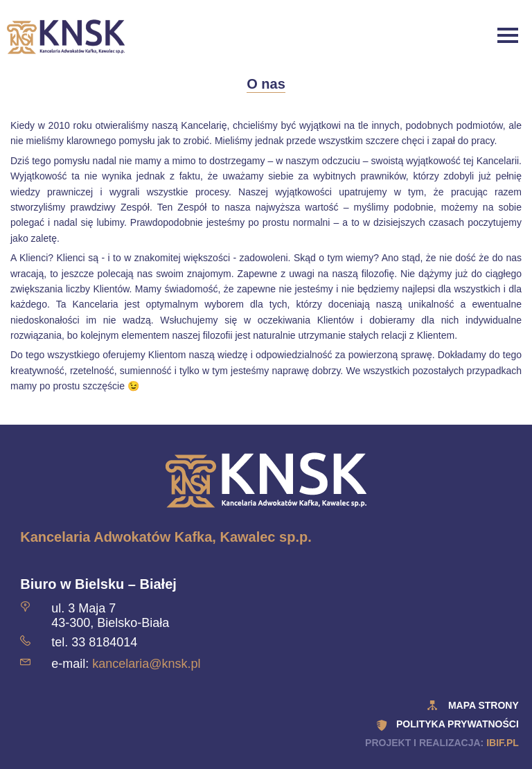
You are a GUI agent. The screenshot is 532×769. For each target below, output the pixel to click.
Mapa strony (484, 705)
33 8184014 (104, 642)
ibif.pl (503, 743)
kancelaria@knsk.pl (146, 664)
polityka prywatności (458, 724)
